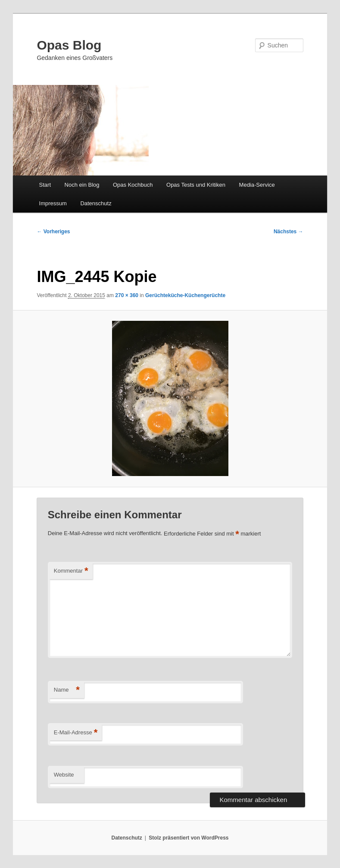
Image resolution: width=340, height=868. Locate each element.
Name (67, 690)
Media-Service (257, 185)
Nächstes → (289, 232)
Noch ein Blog (82, 185)
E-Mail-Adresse (76, 733)
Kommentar (71, 571)
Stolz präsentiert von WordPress (189, 838)
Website (64, 775)
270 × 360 (127, 295)
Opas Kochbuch (133, 185)
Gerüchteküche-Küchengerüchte (185, 295)
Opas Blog (69, 45)
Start (45, 185)
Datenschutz (96, 203)
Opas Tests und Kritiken (196, 185)
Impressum (53, 203)
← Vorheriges (53, 232)
